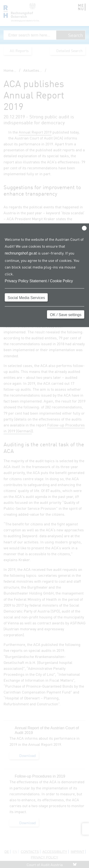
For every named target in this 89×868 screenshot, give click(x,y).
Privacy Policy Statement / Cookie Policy (39, 281)
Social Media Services (26, 298)
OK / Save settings (66, 315)
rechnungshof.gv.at (21, 253)
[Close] (84, 228)
